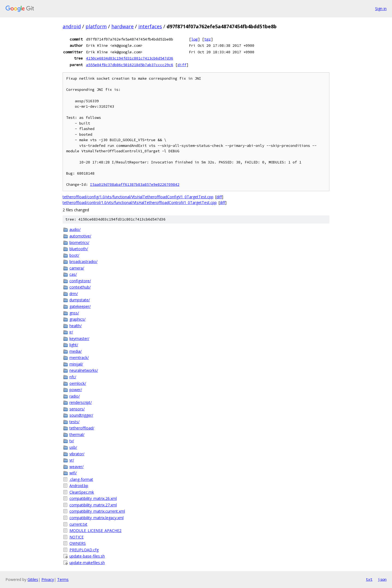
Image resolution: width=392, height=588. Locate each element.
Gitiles (33, 579)
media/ (76, 351)
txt (369, 579)
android (72, 26)
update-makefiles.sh (87, 563)
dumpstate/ (80, 300)
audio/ (75, 229)
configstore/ (80, 281)
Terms (63, 579)
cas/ (73, 274)
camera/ (77, 268)
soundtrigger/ (81, 415)
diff (182, 65)
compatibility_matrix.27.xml (93, 505)
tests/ (74, 422)
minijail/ (76, 364)
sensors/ (77, 409)
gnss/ (74, 313)
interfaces (150, 26)
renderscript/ (81, 402)
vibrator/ (77, 454)
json (382, 579)
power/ (76, 390)
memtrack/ (79, 358)
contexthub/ (80, 287)
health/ (76, 326)
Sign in (381, 9)
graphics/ (77, 319)
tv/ (72, 441)
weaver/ (76, 467)
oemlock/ (78, 383)
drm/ (74, 294)
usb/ (73, 447)
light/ (74, 345)
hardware (122, 26)
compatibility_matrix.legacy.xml (97, 518)
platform (96, 26)
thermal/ (77, 434)
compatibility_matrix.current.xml (97, 511)
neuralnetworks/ (84, 370)
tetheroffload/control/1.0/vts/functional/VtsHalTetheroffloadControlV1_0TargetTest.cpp (140, 202)
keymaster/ (79, 338)
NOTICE (76, 537)
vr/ (72, 460)
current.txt (78, 524)
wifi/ (73, 473)
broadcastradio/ (83, 261)
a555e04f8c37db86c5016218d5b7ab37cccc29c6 (130, 65)
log (194, 39)
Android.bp (79, 486)
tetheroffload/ (82, 428)
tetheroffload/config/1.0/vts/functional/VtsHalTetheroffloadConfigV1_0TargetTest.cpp (138, 197)
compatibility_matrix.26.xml (93, 498)
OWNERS (78, 543)
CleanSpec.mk (82, 492)
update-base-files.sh (87, 556)
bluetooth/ (79, 249)
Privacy (48, 579)
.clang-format (81, 479)
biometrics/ (79, 242)
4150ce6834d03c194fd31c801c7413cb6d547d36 (130, 58)
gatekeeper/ (80, 306)
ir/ (71, 332)
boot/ (74, 255)
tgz (207, 39)
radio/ (75, 396)
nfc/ (73, 377)
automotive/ (80, 236)
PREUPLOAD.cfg (84, 550)
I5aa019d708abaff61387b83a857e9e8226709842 (135, 185)
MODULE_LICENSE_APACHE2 (95, 530)
